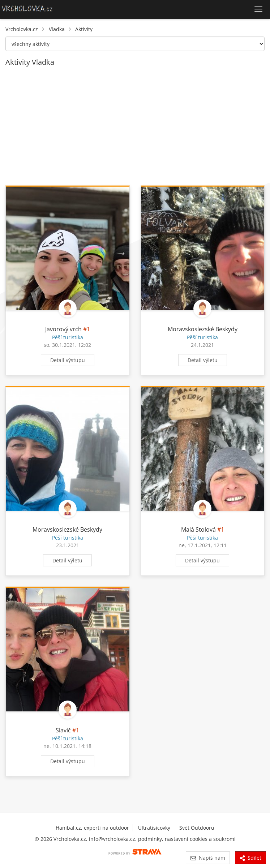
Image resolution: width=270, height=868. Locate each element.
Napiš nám (208, 858)
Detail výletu (203, 360)
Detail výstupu (68, 360)
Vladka (57, 29)
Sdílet (250, 858)
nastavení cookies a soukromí (200, 839)
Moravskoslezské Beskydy (203, 329)
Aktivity (84, 29)
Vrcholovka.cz (22, 29)
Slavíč (63, 730)
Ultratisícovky (154, 828)
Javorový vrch (63, 329)
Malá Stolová (198, 529)
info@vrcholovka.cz (112, 839)
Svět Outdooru (197, 828)
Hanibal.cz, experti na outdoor (92, 828)
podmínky (150, 839)
